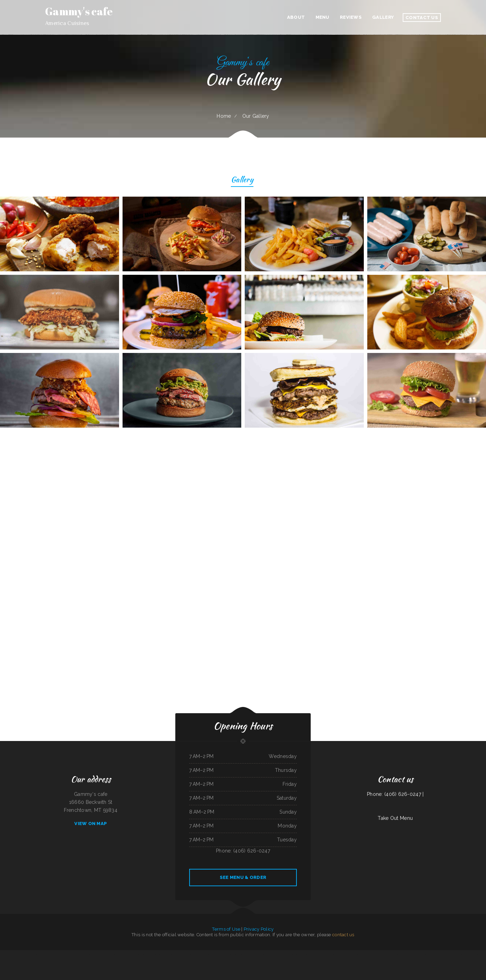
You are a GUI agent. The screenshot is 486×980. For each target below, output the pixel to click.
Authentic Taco (3, 954)
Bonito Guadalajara (284, 954)
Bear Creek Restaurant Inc (479, 954)
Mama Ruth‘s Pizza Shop (12, 954)
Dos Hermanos (326, 954)
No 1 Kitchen (61, 954)
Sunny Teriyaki (228, 962)
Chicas (127, 954)
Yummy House (365, 954)
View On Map (91, 823)
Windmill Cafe (263, 962)
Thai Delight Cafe (318, 954)
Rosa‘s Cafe (100, 954)
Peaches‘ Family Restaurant (273, 962)
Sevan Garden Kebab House (307, 954)
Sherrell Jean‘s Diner (69, 954)
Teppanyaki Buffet (142, 954)
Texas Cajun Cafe (133, 954)
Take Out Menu (395, 818)
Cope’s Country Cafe (461, 954)
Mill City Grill (386, 954)
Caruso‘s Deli (448, 954)
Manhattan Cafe (22, 954)
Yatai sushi (149, 954)
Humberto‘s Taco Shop (80, 954)
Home (224, 116)
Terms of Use (226, 929)
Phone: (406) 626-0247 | (395, 794)
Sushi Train (372, 954)
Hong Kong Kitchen (171, 954)
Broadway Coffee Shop (221, 954)
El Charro (454, 954)
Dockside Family (275, 954)
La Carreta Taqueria (394, 954)
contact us (343, 935)
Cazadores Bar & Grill (161, 954)
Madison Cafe (222, 962)
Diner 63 (242, 954)
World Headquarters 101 (182, 954)
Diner (199, 954)
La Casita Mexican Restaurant (345, 954)
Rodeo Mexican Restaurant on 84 (252, 954)
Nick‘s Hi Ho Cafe (404, 954)
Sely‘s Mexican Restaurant (119, 954)
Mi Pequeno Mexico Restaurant (233, 954)
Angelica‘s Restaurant (40, 954)
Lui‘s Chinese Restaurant (427, 954)
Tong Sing (154, 954)
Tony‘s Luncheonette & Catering (252, 962)
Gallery (242, 180)
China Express (469, 954)
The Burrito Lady (334, 954)
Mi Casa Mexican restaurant (415, 954)
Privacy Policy (259, 929)
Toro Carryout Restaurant (52, 954)
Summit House (378, 954)
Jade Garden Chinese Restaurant (208, 954)
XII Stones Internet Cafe (265, 954)
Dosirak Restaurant (193, 954)
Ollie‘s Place (215, 962)
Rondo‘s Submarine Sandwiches (239, 962)
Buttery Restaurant (31, 954)
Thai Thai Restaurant (357, 954)
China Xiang (209, 962)
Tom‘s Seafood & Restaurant (295, 954)
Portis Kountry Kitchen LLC (91, 954)
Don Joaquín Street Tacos (439, 954)
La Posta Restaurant (108, 954)
